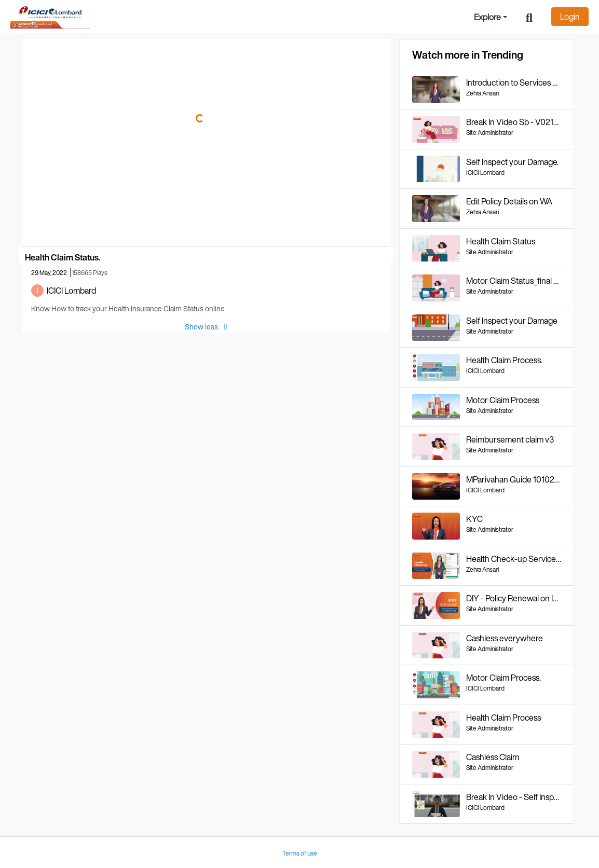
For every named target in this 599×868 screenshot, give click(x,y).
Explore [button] (487, 17)
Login (570, 17)
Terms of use (300, 853)
